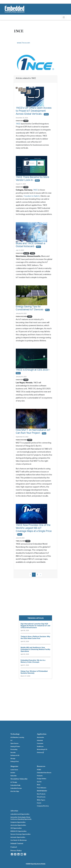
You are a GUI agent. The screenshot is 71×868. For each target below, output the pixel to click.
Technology (15, 734)
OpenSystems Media (38, 864)
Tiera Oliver (20, 541)
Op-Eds (39, 782)
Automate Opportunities (18, 837)
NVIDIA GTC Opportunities (18, 831)
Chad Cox (19, 121)
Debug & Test (15, 762)
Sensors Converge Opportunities (20, 834)
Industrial (40, 740)
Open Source (14, 743)
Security (13, 753)
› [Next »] (41, 575)
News (39, 785)
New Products (41, 794)
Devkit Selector (42, 791)
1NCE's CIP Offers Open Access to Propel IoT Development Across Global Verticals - (34, 111)
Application (42, 734)
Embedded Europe (16, 788)
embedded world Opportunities (20, 814)
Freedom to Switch (32, 196)
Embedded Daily (15, 785)
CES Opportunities (16, 828)
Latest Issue (14, 770)
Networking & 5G (42, 749)
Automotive (41, 737)
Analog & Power (15, 747)
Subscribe (14, 776)
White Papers (41, 800)
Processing (14, 749)
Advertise (14, 811)
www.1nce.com (23, 43)
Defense (40, 753)
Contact (14, 847)
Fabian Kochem (21, 317)
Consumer (40, 743)
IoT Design (14, 782)
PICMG (39, 770)
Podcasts (40, 776)
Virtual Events (41, 797)
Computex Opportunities (18, 822)
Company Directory (43, 806)
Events (39, 803)
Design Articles (42, 779)
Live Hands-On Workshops (19, 840)
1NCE (18, 124)
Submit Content (17, 843)
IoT (11, 740)
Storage (13, 759)
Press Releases (42, 788)
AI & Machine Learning (17, 737)
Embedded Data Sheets (44, 773)
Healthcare (40, 747)
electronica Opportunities (18, 825)
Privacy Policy (16, 851)
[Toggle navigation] (64, 17)
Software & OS (15, 755)
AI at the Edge (15, 791)
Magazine (14, 766)
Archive (13, 773)
